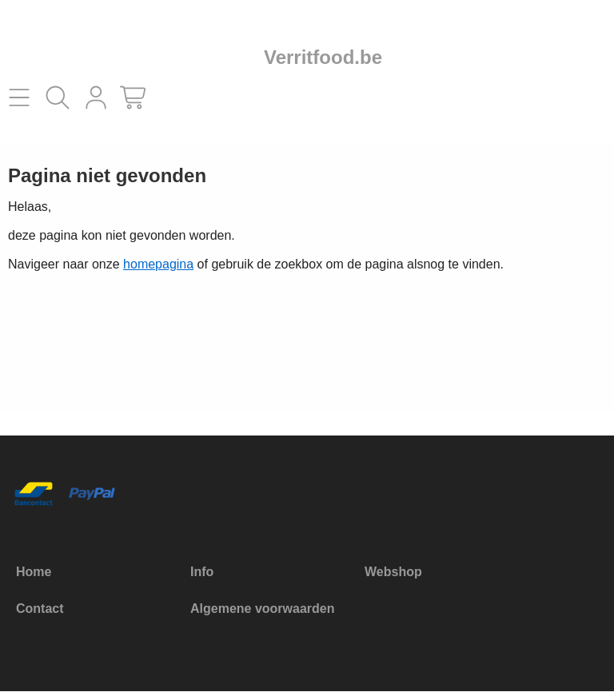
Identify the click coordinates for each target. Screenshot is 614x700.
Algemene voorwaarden (263, 609)
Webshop (393, 572)
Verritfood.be (323, 57)
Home (34, 572)
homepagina (158, 264)
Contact (40, 609)
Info (202, 572)
